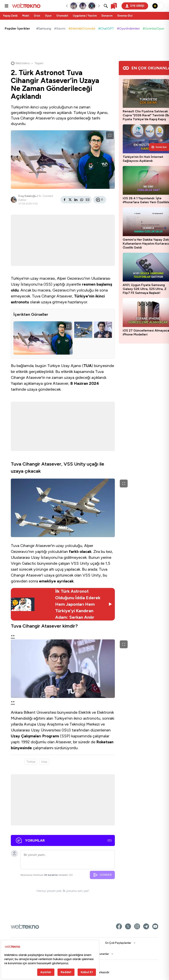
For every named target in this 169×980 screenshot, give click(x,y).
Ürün (37, 16)
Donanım (107, 16)
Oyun (48, 16)
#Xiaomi (60, 28)
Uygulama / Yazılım (85, 16)
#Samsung (44, 28)
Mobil (26, 16)
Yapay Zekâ (10, 16)
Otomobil (62, 16)
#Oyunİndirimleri (128, 28)
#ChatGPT (106, 28)
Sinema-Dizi (125, 16)
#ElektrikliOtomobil (82, 28)
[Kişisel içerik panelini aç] (159, 147)
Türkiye (31, 762)
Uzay (44, 762)
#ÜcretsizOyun (154, 28)
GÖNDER (102, 875)
